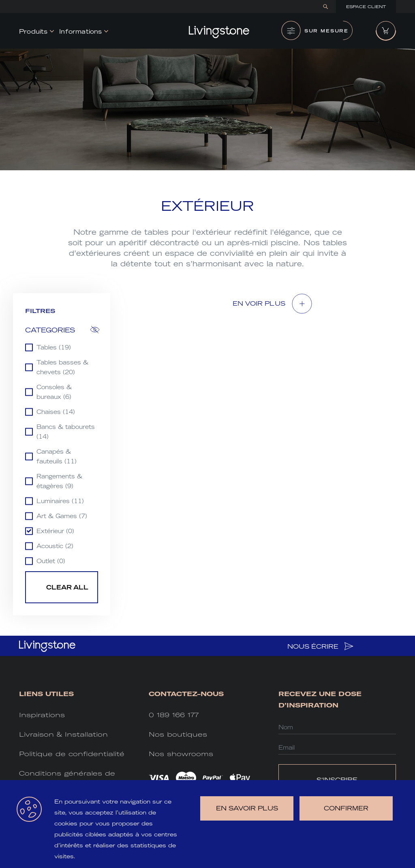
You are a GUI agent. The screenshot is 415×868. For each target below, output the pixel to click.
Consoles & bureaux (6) (54, 392)
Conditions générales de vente (67, 779)
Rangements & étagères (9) (59, 481)
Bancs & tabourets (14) (66, 432)
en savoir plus (247, 808)
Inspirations (42, 715)
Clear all (67, 587)
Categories (50, 330)
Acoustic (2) (55, 546)
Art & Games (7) (62, 516)
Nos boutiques (178, 734)
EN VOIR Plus (259, 303)
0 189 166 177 (174, 715)
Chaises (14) (56, 412)
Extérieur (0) (55, 531)
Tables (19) (54, 347)
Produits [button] (33, 31)
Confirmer (346, 808)
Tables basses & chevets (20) (62, 367)
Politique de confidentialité (72, 754)
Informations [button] (80, 31)
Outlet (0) (51, 561)
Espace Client (366, 7)
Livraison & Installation (63, 734)
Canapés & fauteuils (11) (57, 457)
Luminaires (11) (60, 501)
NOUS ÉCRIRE (320, 646)
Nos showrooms (181, 754)
